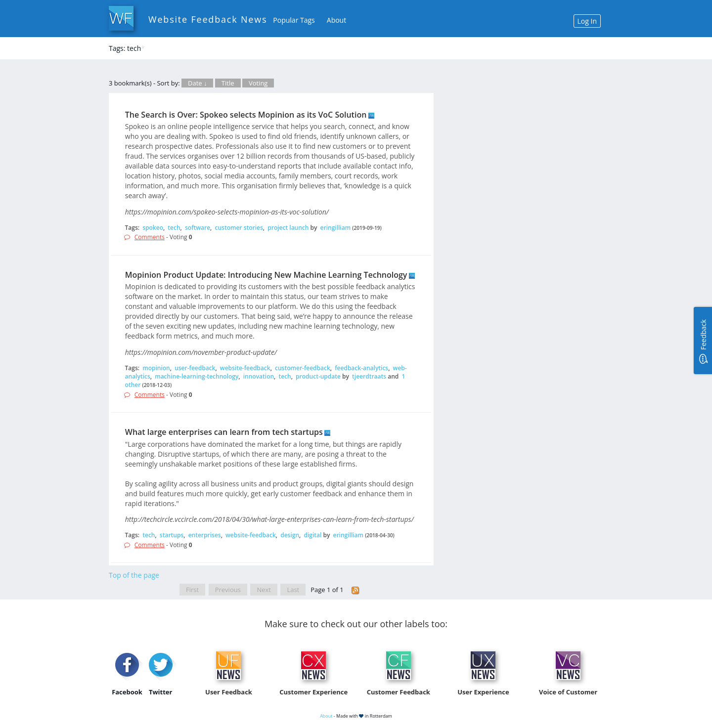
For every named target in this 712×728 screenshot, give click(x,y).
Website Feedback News (208, 19)
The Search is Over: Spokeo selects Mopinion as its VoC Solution (246, 115)
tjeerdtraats (369, 376)
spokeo (153, 228)
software (198, 228)
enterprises (205, 535)
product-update (318, 376)
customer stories (239, 228)
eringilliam (336, 228)
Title (228, 83)
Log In (587, 21)
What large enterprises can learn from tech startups (224, 432)
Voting (258, 83)
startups (172, 535)
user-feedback (195, 368)
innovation (259, 376)
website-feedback (245, 368)
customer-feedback (303, 368)
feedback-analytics (361, 368)
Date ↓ (197, 83)
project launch (288, 228)
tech (174, 228)
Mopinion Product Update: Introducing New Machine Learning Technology (266, 275)
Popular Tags (294, 20)
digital (312, 535)
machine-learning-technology (197, 376)
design (290, 535)
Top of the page (134, 575)
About (336, 20)
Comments (150, 237)
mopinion (156, 368)
